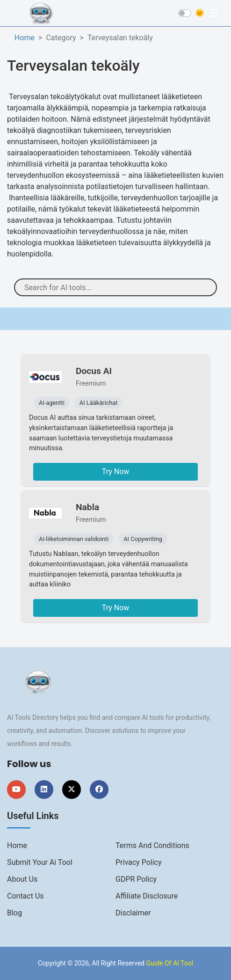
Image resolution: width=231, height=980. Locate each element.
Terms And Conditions (152, 845)
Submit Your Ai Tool (40, 862)
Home (25, 38)
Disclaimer (133, 913)
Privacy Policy (139, 862)
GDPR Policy (136, 879)
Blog (14, 913)
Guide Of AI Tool (170, 963)
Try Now (116, 472)
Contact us (25, 896)
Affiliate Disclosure (147, 896)
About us (22, 879)
